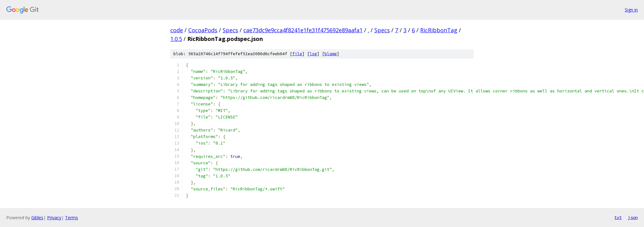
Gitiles (37, 218)
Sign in (631, 10)
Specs (230, 30)
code (177, 30)
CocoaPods (203, 30)
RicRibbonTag (439, 30)
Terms (72, 218)
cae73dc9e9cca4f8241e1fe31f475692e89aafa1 (303, 30)
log (313, 54)
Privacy (54, 218)
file (297, 54)
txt (618, 217)
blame (331, 54)
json (633, 217)
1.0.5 (176, 39)
